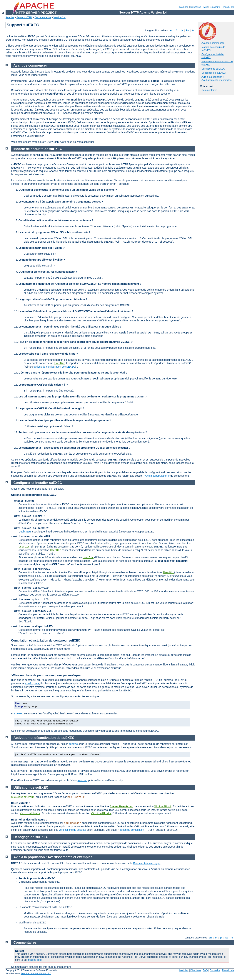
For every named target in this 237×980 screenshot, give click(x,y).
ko (188, 30)
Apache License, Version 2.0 (36, 973)
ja (182, 30)
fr (177, 30)
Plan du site (228, 7)
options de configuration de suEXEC (54, 367)
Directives (196, 7)
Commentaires (209, 90)
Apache (10, 17)
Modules (184, 7)
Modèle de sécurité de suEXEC (38, 149)
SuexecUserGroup (23, 797)
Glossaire (215, 7)
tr (193, 30)
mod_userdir (76, 797)
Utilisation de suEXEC (213, 69)
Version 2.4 (60, 17)
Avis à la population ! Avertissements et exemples (216, 78)
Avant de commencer (213, 43)
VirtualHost (163, 807)
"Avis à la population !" (157, 476)
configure (32, 684)
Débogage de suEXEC (214, 73)
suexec (19, 714)
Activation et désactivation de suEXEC (44, 738)
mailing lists (35, 960)
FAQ (205, 7)
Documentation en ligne (147, 863)
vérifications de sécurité (72, 830)
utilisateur (26, 532)
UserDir (59, 363)
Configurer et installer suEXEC (38, 483)
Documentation (43, 17)
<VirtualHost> (30, 813)
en (171, 30)
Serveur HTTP (24, 17)
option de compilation (132, 830)
